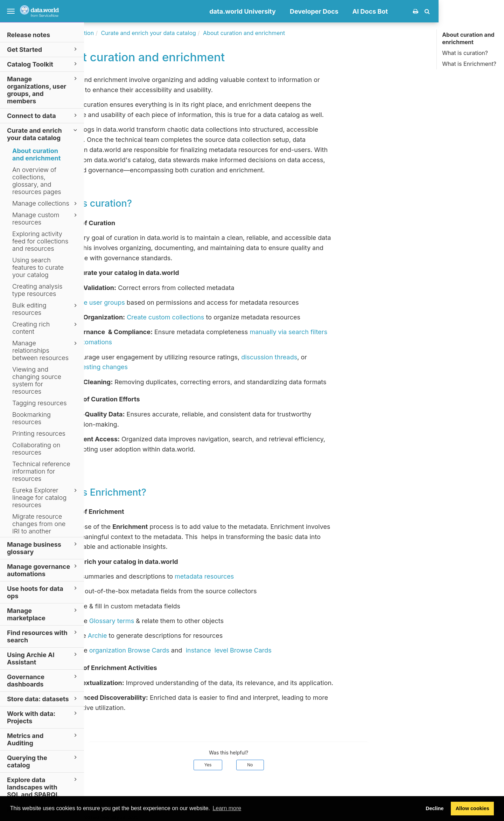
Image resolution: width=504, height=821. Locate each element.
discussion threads (335, 357)
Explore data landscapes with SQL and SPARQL (43, 787)
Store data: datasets (43, 699)
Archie (163, 636)
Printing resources (39, 433)
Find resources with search (43, 636)
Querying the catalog (43, 761)
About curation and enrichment (36, 154)
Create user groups (162, 302)
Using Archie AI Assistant (43, 658)
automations (159, 342)
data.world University (308, 11)
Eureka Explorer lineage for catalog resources (46, 498)
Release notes (29, 35)
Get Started (43, 49)
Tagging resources (40, 403)
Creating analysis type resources (37, 290)
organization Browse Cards (195, 650)
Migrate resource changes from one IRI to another (39, 524)
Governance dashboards (43, 680)
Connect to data (43, 115)
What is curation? (465, 53)
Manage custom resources (46, 219)
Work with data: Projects (43, 717)
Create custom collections (231, 317)
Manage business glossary (43, 548)
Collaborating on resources (36, 449)
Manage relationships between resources (46, 350)
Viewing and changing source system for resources (37, 380)
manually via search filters (354, 332)
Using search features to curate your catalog (38, 267)
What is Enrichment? (469, 64)
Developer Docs (380, 11)
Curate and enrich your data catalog (43, 134)
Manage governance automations (43, 570)
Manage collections (46, 203)
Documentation (139, 33)
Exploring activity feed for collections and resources (40, 241)
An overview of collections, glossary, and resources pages (37, 181)
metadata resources (270, 576)
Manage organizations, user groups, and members (43, 90)
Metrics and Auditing (43, 739)
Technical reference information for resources (41, 471)
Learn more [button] (227, 808)
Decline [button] (435, 808)
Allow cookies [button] (472, 808)
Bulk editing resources (46, 309)
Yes (274, 765)
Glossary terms (177, 621)
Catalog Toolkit (43, 64)
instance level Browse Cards (294, 650)
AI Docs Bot (436, 11)
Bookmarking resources (31, 418)
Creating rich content (46, 328)
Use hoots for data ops (43, 592)
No (315, 765)
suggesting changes (163, 367)
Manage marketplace (43, 614)
